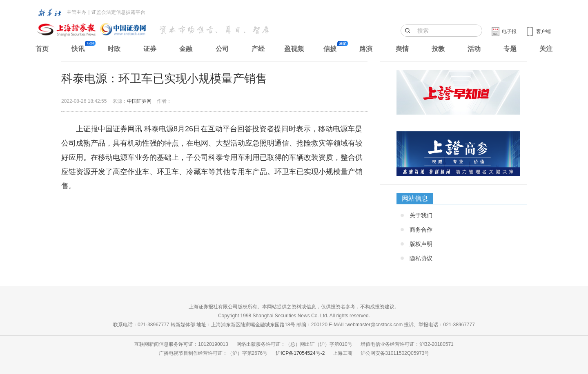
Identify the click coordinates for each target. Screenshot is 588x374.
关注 (546, 49)
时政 (114, 49)
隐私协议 (421, 258)
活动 (474, 49)
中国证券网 (139, 101)
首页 (42, 49)
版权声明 (421, 244)
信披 (330, 49)
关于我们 (421, 215)
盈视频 (294, 49)
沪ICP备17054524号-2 (300, 353)
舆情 (402, 49)
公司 (222, 49)
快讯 (78, 49)
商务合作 (421, 230)
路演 (366, 49)
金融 (186, 49)
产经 (258, 49)
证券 (150, 49)
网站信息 (415, 198)
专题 (510, 49)
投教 (438, 49)
